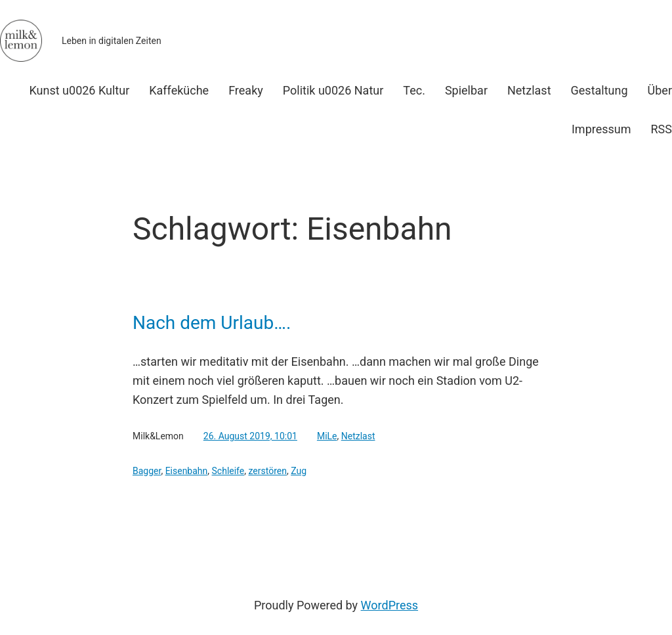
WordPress (389, 605)
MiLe (327, 436)
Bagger (147, 471)
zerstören (267, 471)
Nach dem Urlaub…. (212, 323)
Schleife (228, 471)
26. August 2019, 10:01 (250, 436)
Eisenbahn (187, 471)
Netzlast (358, 436)
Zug (299, 471)
